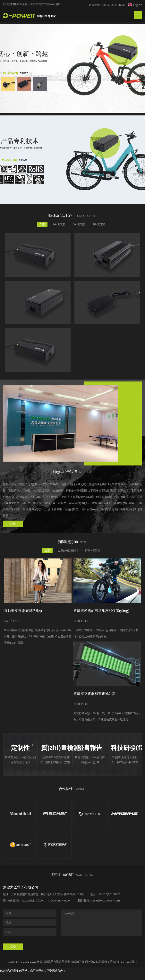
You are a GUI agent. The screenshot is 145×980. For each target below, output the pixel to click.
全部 (42, 224)
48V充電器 (99, 224)
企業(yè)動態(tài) (68, 550)
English (135, 5)
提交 (13, 946)
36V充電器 (79, 224)
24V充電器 (59, 224)
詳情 (13, 524)
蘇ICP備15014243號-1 (124, 962)
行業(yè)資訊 (93, 550)
